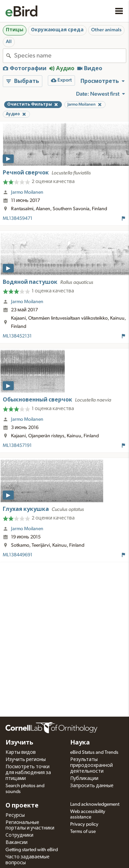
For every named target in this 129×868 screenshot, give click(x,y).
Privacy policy (84, 824)
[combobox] (70, 56)
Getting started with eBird (32, 850)
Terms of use (83, 832)
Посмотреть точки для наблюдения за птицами (28, 773)
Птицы (15, 30)
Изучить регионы (26, 760)
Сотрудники (19, 835)
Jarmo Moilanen (27, 192)
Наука (80, 743)
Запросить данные (92, 786)
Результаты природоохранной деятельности (92, 765)
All (9, 42)
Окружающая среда (57, 30)
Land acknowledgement (95, 804)
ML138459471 (18, 218)
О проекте (22, 806)
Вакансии (17, 843)
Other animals (106, 30)
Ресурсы (15, 815)
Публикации (84, 779)
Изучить (19, 743)
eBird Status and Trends (94, 752)
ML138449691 (18, 555)
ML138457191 (17, 446)
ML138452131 (17, 336)
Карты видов (21, 752)
